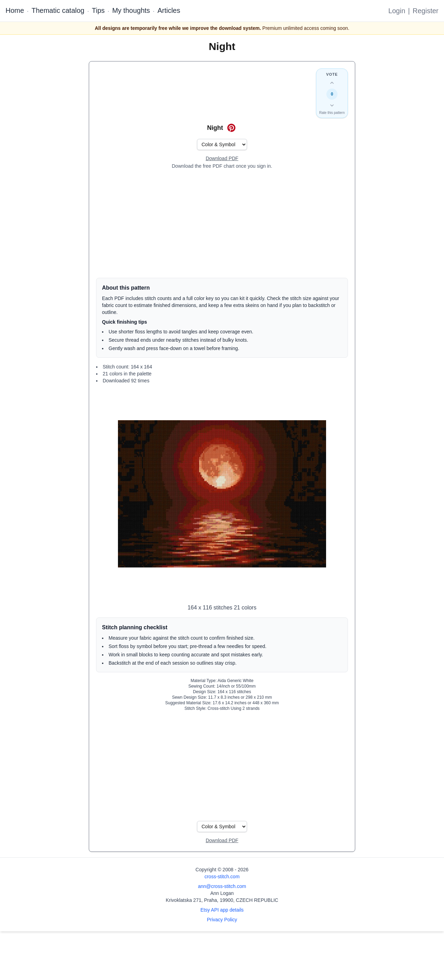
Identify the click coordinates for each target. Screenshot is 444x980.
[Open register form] (222, 159)
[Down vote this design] (332, 105)
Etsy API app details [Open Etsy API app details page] (222, 910)
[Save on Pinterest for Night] (231, 128)
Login (397, 11)
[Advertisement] (222, 224)
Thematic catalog (58, 10)
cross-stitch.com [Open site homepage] (222, 877)
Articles (169, 10)
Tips (98, 10)
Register (426, 11)
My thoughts (131, 10)
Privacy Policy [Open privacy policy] (222, 920)
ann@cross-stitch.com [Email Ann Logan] (222, 886)
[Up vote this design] (332, 83)
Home (15, 10)
